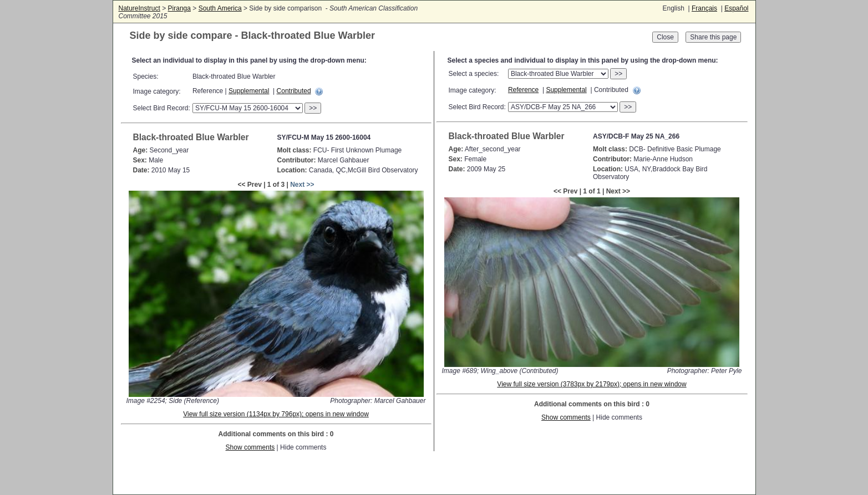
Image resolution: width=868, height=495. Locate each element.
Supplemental (249, 91)
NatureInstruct (139, 8)
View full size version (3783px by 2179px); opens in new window (592, 384)
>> (313, 108)
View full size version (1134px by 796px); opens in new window (276, 414)
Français (704, 8)
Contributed (294, 91)
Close (665, 37)
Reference (523, 90)
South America (220, 8)
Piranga (179, 8)
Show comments (250, 447)
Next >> (302, 185)
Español (736, 8)
